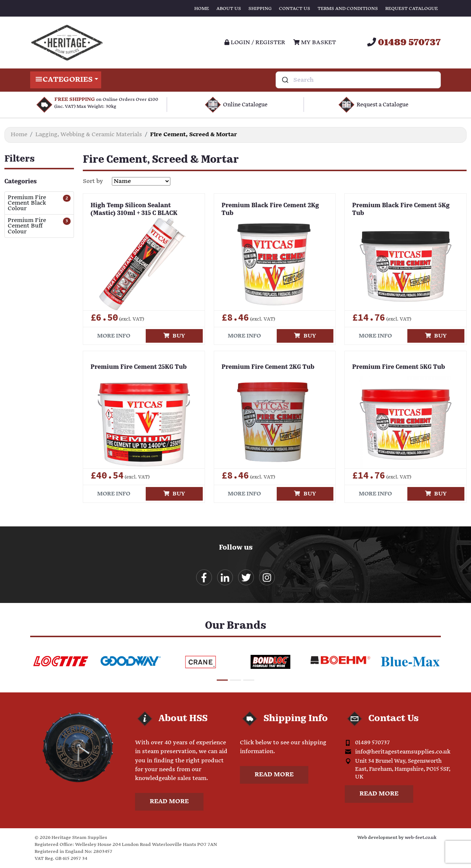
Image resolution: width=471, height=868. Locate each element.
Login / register (255, 43)
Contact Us (295, 9)
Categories (66, 80)
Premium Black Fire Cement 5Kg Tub (401, 210)
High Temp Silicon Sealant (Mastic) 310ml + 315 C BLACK (134, 210)
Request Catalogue (412, 9)
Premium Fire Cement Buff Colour (27, 226)
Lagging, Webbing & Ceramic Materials (89, 135)
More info (114, 336)
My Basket (315, 43)
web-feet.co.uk (421, 838)
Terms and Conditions (348, 9)
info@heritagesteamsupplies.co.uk (403, 752)
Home (202, 9)
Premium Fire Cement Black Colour (27, 203)
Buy (174, 336)
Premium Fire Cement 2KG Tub (268, 367)
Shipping (260, 9)
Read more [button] (169, 802)
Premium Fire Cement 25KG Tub (139, 367)
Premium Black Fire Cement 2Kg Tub (270, 210)
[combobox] (358, 80)
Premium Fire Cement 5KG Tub (399, 367)
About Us (229, 9)
